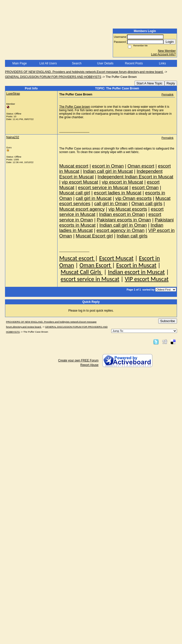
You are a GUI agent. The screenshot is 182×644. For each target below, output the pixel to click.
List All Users (48, 63)
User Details (105, 63)
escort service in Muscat (90, 279)
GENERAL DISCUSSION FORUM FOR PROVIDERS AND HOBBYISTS (53, 77)
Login (170, 42)
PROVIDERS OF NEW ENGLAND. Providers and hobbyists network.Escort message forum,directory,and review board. (84, 72)
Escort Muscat (116, 258)
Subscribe (168, 321)
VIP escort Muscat (147, 279)
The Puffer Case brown (75, 107)
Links (162, 63)
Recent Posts (134, 63)
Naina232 (13, 137)
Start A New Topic (149, 83)
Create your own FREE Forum (78, 360)
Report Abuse (89, 365)
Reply (171, 83)
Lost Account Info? (163, 54)
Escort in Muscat (136, 265)
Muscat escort (77, 258)
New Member (167, 51)
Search (77, 63)
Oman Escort (96, 265)
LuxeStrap (13, 94)
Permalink (167, 94)
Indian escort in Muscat (136, 272)
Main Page (19, 63)
